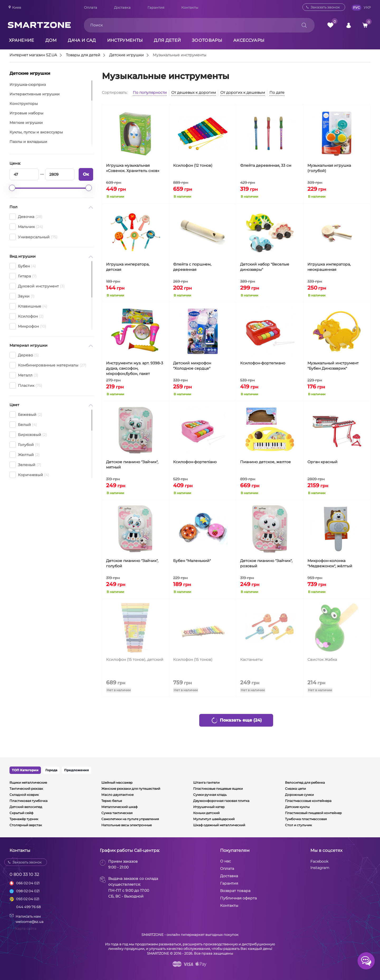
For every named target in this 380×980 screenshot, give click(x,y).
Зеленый (25, 465)
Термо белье (112, 801)
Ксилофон (27, 316)
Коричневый (29, 475)
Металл (24, 375)
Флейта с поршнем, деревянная (192, 267)
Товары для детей (83, 55)
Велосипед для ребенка (305, 782)
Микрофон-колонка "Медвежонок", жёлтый (330, 563)
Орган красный (322, 462)
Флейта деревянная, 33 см (266, 165)
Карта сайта (26, 928)
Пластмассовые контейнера (308, 801)
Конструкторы (24, 104)
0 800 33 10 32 (24, 874)
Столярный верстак (26, 825)
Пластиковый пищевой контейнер (313, 813)
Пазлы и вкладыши (28, 142)
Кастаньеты (251, 659)
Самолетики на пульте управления (130, 819)
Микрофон (28, 326)
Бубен (23, 266)
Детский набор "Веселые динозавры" (265, 267)
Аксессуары (249, 40)
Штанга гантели (206, 782)
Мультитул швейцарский (214, 819)
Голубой (25, 445)
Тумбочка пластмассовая (306, 819)
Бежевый (26, 415)
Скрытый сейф (21, 813)
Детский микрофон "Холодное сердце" (192, 366)
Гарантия (156, 7)
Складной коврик (24, 795)
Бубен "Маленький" (192, 561)
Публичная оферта (238, 898)
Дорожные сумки (299, 795)
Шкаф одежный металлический (219, 825)
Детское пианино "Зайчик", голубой (132, 563)
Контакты (190, 7)
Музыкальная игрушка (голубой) (329, 168)
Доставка (122, 7)
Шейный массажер (117, 782)
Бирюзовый (28, 435)
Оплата (91, 7)
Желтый (25, 455)
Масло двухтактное (117, 795)
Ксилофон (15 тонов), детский (135, 659)
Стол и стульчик (298, 825)
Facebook (319, 861)
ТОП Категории (25, 770)
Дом (51, 40)
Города (51, 770)
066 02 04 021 (28, 883)
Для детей (167, 40)
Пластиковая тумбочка (28, 801)
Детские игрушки (127, 55)
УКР (367, 7)
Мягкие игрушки (26, 123)
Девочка (26, 217)
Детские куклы (297, 807)
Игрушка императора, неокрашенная (329, 267)
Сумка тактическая (117, 813)
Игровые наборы (26, 113)
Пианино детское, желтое (265, 462)
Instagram (320, 868)
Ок (86, 174)
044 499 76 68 (28, 907)
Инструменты (125, 40)
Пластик (26, 386)
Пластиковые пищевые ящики (218, 789)
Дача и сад (82, 40)
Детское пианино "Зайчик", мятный (132, 465)
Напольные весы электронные (127, 825)
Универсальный (34, 237)
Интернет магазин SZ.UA (33, 55)
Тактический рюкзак (26, 789)
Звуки (22, 296)
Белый (23, 425)
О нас (225, 861)
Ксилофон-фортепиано (263, 363)
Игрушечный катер (209, 807)
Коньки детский (206, 813)
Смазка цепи (295, 789)
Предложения (77, 770)
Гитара (23, 276)
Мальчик (26, 227)
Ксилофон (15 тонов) (193, 659)
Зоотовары (207, 40)
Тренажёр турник (24, 819)
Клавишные (28, 306)
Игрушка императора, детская (128, 267)
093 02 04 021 (28, 899)
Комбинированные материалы (48, 365)
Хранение (22, 40)
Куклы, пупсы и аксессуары (36, 132)
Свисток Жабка (322, 659)
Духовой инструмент (37, 286)
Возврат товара (235, 891)
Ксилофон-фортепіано (195, 462)
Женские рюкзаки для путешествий (131, 789)
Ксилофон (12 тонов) (193, 165)
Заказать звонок (325, 7)
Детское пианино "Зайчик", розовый (266, 563)
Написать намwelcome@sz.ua (27, 919)
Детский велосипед (26, 807)
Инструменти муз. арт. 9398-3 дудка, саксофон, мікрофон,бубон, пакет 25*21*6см (135, 368)
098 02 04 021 (28, 891)
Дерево (24, 355)
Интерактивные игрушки (35, 94)
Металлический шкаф (119, 807)
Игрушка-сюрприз (28, 85)
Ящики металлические (28, 782)
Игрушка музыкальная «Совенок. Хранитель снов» (133, 168)
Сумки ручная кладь (210, 795)
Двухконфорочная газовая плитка (221, 801)
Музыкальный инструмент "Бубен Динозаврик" (333, 366)
